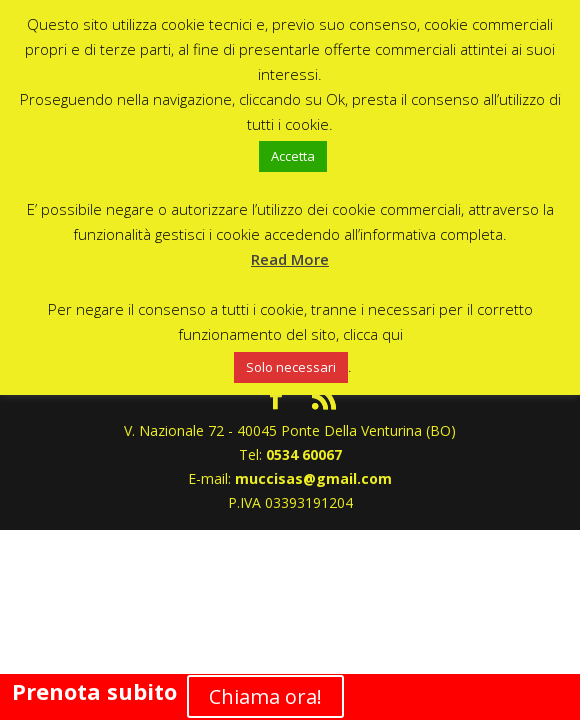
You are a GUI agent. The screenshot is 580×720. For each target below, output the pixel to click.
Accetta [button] (293, 156)
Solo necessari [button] (291, 367)
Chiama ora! (265, 696)
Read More (290, 259)
